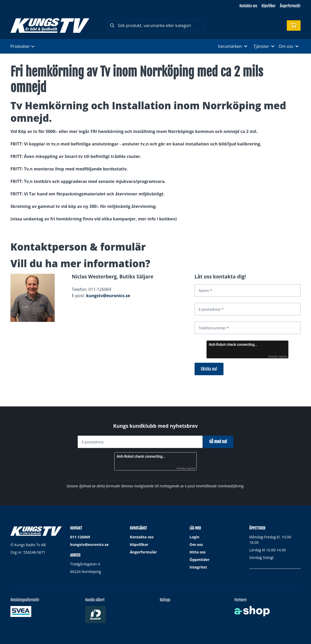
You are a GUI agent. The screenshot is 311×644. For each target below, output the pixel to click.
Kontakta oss (248, 6)
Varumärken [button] (232, 46)
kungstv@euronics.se (108, 296)
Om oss (196, 544)
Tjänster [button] (264, 46)
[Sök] (155, 25)
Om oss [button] (288, 46)
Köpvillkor (269, 6)
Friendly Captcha (278, 357)
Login (195, 537)
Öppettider (200, 560)
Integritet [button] (198, 567)
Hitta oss (198, 552)
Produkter (23, 46)
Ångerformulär (290, 6)
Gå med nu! (220, 442)
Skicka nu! (209, 369)
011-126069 (80, 537)
